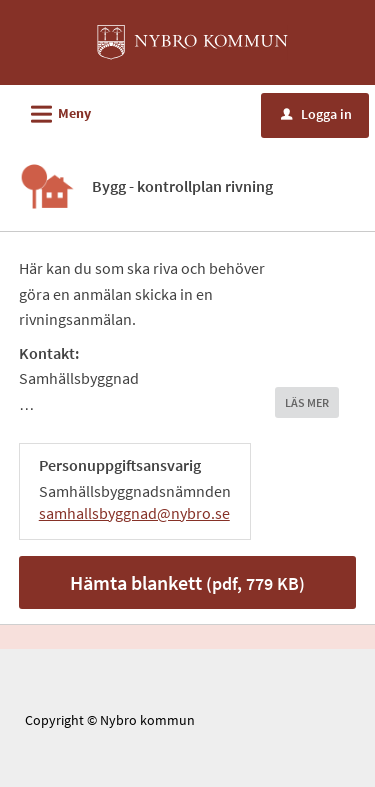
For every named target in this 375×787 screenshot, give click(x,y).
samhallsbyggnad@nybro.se (134, 513)
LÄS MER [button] (307, 402)
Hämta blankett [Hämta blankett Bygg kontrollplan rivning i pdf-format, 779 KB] (187, 582)
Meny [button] (54, 111)
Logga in (316, 114)
